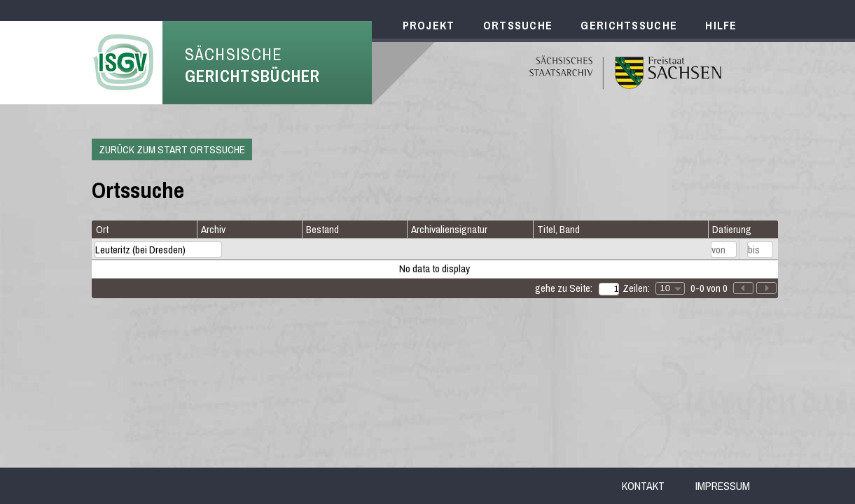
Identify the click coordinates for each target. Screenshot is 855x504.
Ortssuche (518, 25)
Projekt (429, 25)
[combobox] (670, 288)
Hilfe (721, 25)
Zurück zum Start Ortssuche (172, 149)
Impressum (723, 486)
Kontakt (643, 486)
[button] (766, 288)
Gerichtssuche (629, 25)
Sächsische (253, 65)
